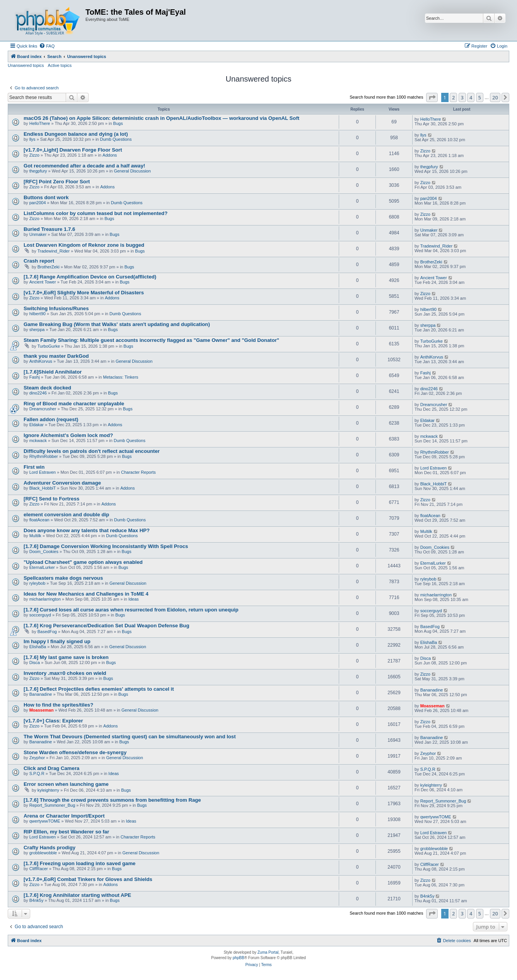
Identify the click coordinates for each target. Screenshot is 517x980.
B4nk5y (37, 900)
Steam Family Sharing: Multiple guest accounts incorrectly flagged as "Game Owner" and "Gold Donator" (151, 340)
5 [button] (480, 97)
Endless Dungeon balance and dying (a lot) (76, 134)
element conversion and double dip (66, 515)
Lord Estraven (43, 472)
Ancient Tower (43, 282)
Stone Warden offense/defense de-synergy (75, 752)
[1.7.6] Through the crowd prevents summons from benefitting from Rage (112, 800)
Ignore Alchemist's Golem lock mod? (68, 435)
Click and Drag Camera (51, 768)
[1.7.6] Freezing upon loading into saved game (79, 863)
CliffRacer (39, 869)
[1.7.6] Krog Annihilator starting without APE (77, 895)
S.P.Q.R (37, 773)
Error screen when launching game (66, 784)
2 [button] (453, 97)
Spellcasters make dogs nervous (63, 578)
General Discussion (132, 171)
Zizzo (34, 155)
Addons (110, 155)
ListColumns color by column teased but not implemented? (96, 213)
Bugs (118, 123)
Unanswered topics (26, 65)
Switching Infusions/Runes (56, 308)
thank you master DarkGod (56, 356)
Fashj (35, 377)
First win (34, 467)
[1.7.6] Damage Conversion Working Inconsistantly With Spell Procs (106, 546)
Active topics (60, 65)
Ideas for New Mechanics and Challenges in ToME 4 (86, 594)
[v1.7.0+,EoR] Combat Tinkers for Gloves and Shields (88, 879)
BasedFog (47, 632)
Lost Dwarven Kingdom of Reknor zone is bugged (84, 245)
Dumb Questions (116, 139)
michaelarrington (45, 599)
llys (32, 139)
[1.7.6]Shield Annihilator (53, 372)
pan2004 (38, 203)
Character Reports (138, 472)
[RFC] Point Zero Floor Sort (57, 182)
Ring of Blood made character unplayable (74, 404)
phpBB (239, 958)
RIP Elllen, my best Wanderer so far (66, 832)
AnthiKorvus (41, 361)
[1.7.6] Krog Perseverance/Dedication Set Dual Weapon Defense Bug (106, 626)
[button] (432, 97)
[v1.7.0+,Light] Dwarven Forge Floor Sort (73, 150)
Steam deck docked (47, 388)
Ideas (134, 599)
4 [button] (471, 97)
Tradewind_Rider (54, 251)
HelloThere (40, 123)
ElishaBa (38, 647)
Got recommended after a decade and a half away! (84, 166)
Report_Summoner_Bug (52, 805)
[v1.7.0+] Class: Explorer (53, 721)
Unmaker (38, 234)
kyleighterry (48, 790)
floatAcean (39, 520)
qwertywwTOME (45, 821)
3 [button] (462, 97)
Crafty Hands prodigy (49, 848)
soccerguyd (40, 615)
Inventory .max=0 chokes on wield (65, 673)
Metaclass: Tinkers (121, 377)
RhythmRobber (44, 456)
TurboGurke (49, 346)
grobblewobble (43, 853)
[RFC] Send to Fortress (51, 499)
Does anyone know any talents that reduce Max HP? (87, 530)
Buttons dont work (46, 197)
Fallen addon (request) (51, 419)
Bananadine (41, 694)
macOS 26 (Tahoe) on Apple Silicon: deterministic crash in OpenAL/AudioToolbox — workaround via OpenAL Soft (161, 118)
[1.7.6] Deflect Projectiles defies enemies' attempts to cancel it (99, 689)
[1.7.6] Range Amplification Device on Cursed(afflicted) (90, 277)
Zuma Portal (268, 952)
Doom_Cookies (44, 551)
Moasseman (42, 710)
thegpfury (38, 171)
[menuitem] (47, 46)
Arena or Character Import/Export (64, 816)
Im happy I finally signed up (57, 641)
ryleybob (38, 583)
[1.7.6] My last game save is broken (66, 657)
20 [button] (495, 97)
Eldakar (37, 425)
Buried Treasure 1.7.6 (49, 229)
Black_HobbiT (43, 488)
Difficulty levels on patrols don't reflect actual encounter (92, 451)
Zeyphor (37, 758)
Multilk (35, 536)
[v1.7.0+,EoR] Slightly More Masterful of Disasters (84, 293)
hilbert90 (38, 314)
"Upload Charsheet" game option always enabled (83, 562)
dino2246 (38, 393)
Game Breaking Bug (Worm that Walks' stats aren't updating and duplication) (117, 324)
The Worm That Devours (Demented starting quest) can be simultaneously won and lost (130, 737)
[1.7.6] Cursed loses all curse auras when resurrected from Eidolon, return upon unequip (131, 610)
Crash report (39, 261)
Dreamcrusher (43, 409)
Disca (35, 662)
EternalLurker (42, 567)
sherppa (37, 330)
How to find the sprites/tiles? (58, 705)
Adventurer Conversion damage (62, 483)
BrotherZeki (49, 267)
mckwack (38, 440)
